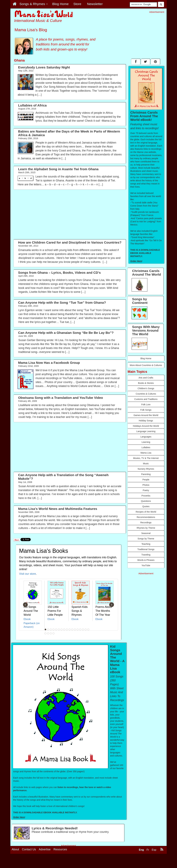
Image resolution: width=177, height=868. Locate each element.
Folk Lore (146, 404)
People (146, 480)
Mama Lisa (146, 453)
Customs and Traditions (146, 399)
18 (45, 633)
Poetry (146, 490)
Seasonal (146, 533)
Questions (146, 501)
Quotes (146, 506)
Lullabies (146, 447)
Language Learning (146, 431)
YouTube (146, 565)
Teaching (146, 544)
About (15, 864)
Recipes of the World (146, 512)
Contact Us (29, 864)
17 (88, 629)
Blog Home (146, 358)
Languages (146, 437)
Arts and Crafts (146, 378)
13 (78, 629)
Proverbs (146, 496)
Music (146, 464)
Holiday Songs (146, 421)
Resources (60, 864)
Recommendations (146, 517)
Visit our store (28, 574)
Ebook (27, 619)
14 (80, 629)
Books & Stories (146, 383)
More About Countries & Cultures (146, 365)
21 (53, 633)
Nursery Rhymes (146, 469)
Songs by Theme (146, 539)
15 (83, 629)
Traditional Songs (146, 549)
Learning (146, 442)
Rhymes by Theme (146, 528)
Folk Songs (146, 410)
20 (51, 633)
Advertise (45, 864)
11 (72, 629)
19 (48, 633)
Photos (146, 485)
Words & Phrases (146, 560)
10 (70, 629)
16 (86, 629)
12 (75, 629)
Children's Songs (146, 388)
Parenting (146, 474)
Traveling (146, 555)
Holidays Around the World (146, 426)
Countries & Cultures (146, 394)
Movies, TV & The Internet (146, 458)
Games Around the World (146, 415)
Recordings (146, 523)
